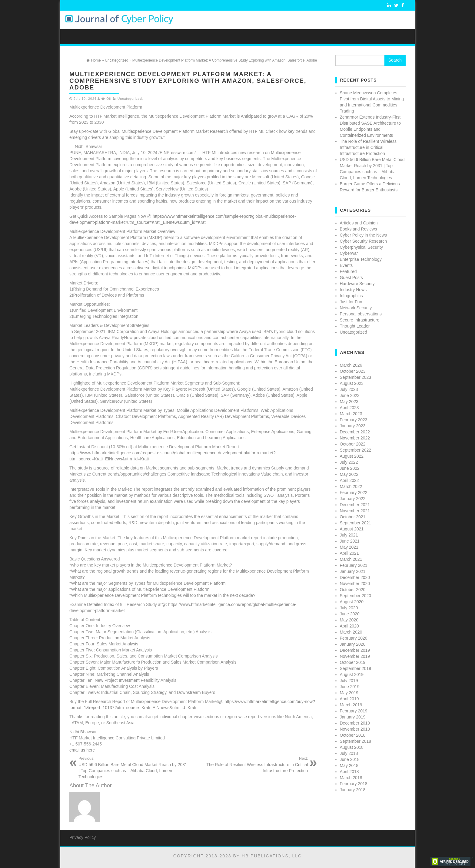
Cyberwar (349, 253)
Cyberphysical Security (361, 247)
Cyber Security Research (364, 241)
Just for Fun (351, 302)
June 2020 (350, 614)
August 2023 (352, 383)
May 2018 (349, 765)
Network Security (356, 308)
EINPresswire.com (177, 153)
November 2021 (355, 511)
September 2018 (356, 741)
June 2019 (350, 687)
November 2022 (355, 438)
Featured (348, 271)
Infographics (351, 296)
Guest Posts (351, 278)
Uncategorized (130, 99)
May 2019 (349, 693)
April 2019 (349, 699)
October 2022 (353, 444)
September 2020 (356, 596)
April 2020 (349, 626)
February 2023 (354, 420)
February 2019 (354, 711)
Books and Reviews (359, 229)
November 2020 (355, 584)
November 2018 (355, 729)
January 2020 (353, 644)
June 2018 (350, 759)
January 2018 (353, 790)
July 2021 (349, 535)
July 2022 (349, 462)
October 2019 (353, 662)
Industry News (353, 290)
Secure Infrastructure (360, 320)
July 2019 (349, 681)
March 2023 (351, 414)
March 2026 (351, 365)
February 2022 (354, 493)
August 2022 (352, 456)
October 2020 (353, 590)
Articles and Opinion (359, 223)
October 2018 (353, 735)
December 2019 (355, 650)
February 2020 (354, 638)
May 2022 (349, 474)
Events (346, 265)
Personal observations (361, 314)
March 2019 (351, 705)
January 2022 (353, 499)
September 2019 (356, 668)
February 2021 (354, 565)
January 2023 (353, 426)
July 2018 (349, 753)
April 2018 (349, 772)
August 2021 (352, 529)
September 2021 (356, 523)
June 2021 (350, 541)
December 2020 (355, 577)
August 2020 (352, 602)
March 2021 (351, 559)
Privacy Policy (83, 837)
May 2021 (349, 547)
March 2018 (351, 778)
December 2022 (355, 432)
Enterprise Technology (361, 259)
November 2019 (355, 656)
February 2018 (354, 784)
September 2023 (356, 377)
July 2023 (349, 389)
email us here (82, 750)
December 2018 (355, 723)
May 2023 (349, 402)
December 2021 (355, 505)
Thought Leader (355, 326)
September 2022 (356, 450)
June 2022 (350, 468)
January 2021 (353, 571)
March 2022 (351, 486)
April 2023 (349, 408)
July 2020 (349, 608)
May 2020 (349, 620)
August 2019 (352, 675)
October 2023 (353, 371)
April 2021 (349, 553)
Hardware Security (357, 284)
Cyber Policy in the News (364, 235)
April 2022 (349, 480)
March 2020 (351, 632)
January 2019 (353, 717)
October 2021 (353, 517)
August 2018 (352, 747)
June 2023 (350, 395)
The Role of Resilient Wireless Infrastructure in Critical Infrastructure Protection (253, 765)
